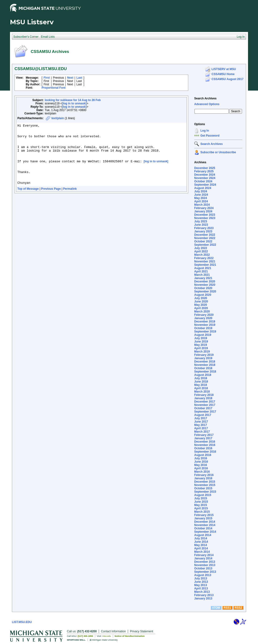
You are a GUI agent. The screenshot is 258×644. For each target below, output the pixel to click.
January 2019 (203, 358)
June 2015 (201, 502)
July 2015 (201, 498)
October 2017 (203, 408)
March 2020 (202, 312)
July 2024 (201, 191)
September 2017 (205, 412)
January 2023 (203, 231)
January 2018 (203, 398)
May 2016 (201, 465)
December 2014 (205, 522)
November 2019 (205, 325)
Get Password (210, 136)
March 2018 (202, 392)
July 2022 (201, 248)
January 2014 (203, 558)
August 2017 (203, 415)
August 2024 (203, 188)
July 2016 (201, 458)
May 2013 (201, 585)
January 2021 (203, 278)
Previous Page (51, 201)
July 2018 (201, 378)
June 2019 (201, 342)
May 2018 (201, 385)
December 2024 (205, 175)
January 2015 (203, 518)
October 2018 (203, 368)
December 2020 (205, 281)
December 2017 (205, 402)
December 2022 (205, 235)
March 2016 (202, 472)
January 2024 (203, 211)
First (47, 78)
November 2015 (205, 485)
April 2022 (201, 251)
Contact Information (113, 631)
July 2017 (201, 418)
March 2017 (202, 432)
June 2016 (201, 462)
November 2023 (205, 218)
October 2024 (203, 181)
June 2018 (201, 382)
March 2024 (202, 205)
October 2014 (203, 528)
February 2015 (204, 515)
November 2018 (205, 365)
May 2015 (201, 505)
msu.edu (107, 636)
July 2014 (201, 538)
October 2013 (203, 568)
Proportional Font (54, 88)
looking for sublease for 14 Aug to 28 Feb (73, 100)
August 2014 (203, 535)
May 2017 (201, 425)
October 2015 (203, 488)
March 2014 (202, 552)
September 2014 (205, 532)
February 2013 (204, 595)
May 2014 (201, 545)
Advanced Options (207, 104)
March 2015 (202, 512)
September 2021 (205, 265)
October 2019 (203, 328)
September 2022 (205, 245)
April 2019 (201, 348)
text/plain (58, 118)
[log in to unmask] (74, 103)
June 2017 (201, 422)
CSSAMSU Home (223, 74)
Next (70, 78)
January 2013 (203, 598)
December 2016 (205, 442)
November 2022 (205, 238)
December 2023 (205, 215)
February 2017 (204, 435)
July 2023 (201, 221)
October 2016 (203, 448)
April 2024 (201, 201)
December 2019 (205, 322)
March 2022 (202, 255)
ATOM (216, 608)
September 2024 (205, 185)
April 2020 (201, 308)
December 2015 (205, 482)
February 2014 (204, 555)
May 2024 (201, 198)
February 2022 (204, 258)
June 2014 (201, 542)
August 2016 (203, 455)
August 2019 (203, 335)
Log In (205, 131)
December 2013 (205, 562)
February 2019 (204, 355)
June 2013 (201, 582)
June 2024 (201, 195)
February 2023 (204, 228)
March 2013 (202, 592)
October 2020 (203, 288)
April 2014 (201, 548)
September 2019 (205, 332)
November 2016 (205, 445)
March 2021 (202, 275)
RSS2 (238, 608)
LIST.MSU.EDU (22, 622)
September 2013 (205, 572)
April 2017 (201, 428)
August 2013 (203, 575)
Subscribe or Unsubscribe (218, 152)
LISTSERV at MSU (224, 69)
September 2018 (205, 372)
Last (79, 78)
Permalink (70, 201)
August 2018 (203, 375)
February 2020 (204, 315)
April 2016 (201, 468)
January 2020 (203, 318)
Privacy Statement (141, 631)
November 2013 (205, 565)
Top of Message (28, 201)
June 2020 (201, 302)
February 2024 (204, 208)
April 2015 (201, 508)
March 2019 (202, 352)
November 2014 (205, 525)
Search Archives (205, 98)
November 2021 (205, 261)
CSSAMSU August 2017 (228, 79)
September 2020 (205, 291)
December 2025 (205, 168)
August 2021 (203, 268)
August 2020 (203, 295)
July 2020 (201, 298)
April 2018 (201, 388)
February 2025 (204, 171)
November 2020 (205, 285)
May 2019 (201, 345)
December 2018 (205, 362)
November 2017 (205, 405)
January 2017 (203, 438)
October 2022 (203, 241)
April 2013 (201, 588)
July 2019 (201, 338)
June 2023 (201, 225)
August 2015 (203, 495)
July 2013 (201, 578)
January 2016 (203, 478)
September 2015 (205, 492)
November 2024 (205, 178)
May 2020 (201, 305)
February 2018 (204, 395)
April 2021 (201, 271)
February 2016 (204, 475)
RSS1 (227, 608)
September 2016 (205, 452)
